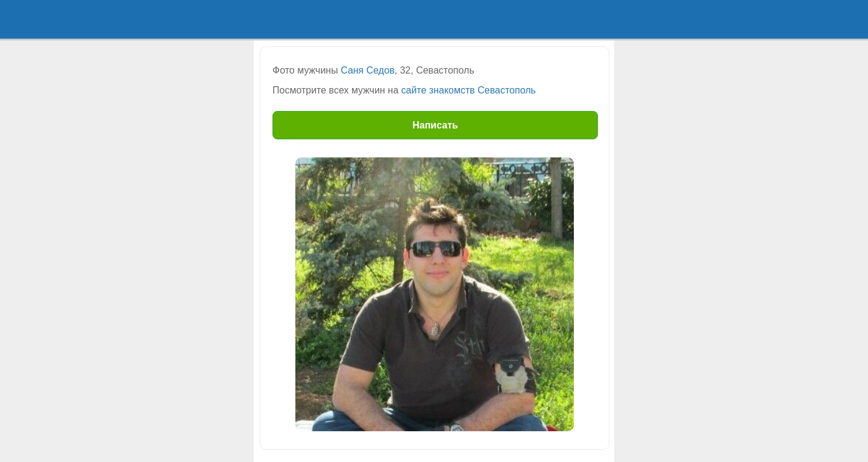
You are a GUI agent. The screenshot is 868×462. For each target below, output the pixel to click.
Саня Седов (367, 70)
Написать (435, 125)
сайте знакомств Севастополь (469, 90)
